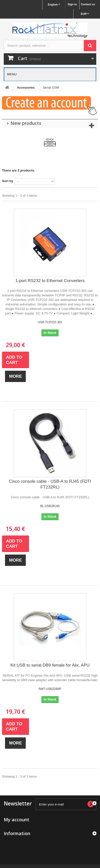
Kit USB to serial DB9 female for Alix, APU (50, 665)
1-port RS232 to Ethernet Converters (50, 281)
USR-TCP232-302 (50, 322)
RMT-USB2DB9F (50, 689)
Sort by (8, 181)
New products (26, 123)
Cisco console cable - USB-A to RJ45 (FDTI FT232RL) (50, 484)
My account (16, 820)
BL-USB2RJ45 (50, 506)
